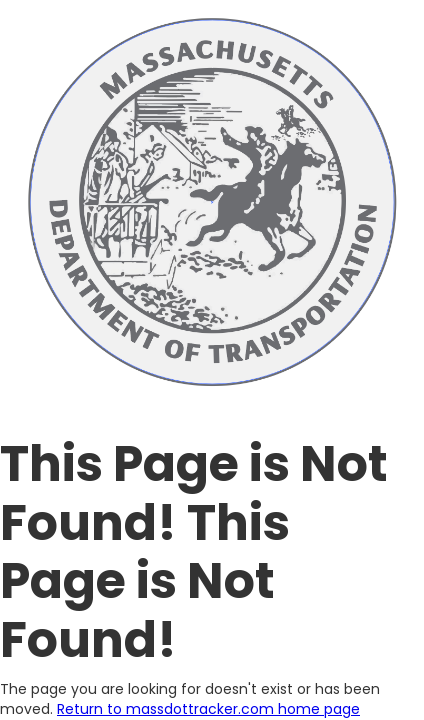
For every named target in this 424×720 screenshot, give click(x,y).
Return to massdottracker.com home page (208, 709)
